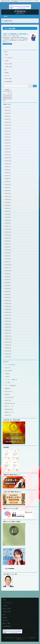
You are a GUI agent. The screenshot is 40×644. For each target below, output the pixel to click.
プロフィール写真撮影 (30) (10, 386)
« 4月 (4, 100)
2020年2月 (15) (8, 330)
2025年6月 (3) (8, 140)
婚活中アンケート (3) (9, 406)
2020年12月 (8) (8, 300)
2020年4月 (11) (8, 324)
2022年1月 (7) (8, 262)
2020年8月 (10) (8, 312)
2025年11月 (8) (8, 125)
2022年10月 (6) (8, 235)
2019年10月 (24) (8, 342)
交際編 (14, 36)
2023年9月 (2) (8, 202)
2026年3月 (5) (8, 113)
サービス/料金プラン (9, 58)
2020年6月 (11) (8, 318)
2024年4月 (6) (8, 182)
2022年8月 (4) (8, 241)
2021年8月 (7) (8, 277)
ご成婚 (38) (7, 374)
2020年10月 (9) (8, 306)
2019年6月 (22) (8, 354)
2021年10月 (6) (8, 271)
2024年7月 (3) (8, 173)
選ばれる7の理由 (8, 64)
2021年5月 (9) (8, 286)
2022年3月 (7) (8, 256)
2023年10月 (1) (8, 199)
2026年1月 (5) (8, 119)
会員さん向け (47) (9, 391)
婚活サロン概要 (8, 79)
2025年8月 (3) (8, 134)
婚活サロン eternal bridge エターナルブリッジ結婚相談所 (22, 638)
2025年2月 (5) (8, 152)
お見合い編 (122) (8, 371)
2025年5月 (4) (8, 143)
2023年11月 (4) (8, 197)
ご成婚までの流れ (9, 67)
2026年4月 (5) (8, 110)
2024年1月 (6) (8, 191)
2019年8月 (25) (8, 348)
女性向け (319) (8, 400)
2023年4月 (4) (8, 217)
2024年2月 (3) (8, 188)
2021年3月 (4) (8, 292)
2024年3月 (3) (8, 185)
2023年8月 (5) (8, 205)
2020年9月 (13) (8, 309)
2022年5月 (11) (8, 250)
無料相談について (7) (9, 412)
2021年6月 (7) (8, 283)
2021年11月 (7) (8, 268)
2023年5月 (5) (8, 214)
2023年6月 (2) (8, 211)
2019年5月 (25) (8, 357)
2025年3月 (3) (8, 149)
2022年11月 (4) (8, 232)
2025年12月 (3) (8, 122)
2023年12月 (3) (8, 194)
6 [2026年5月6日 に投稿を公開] (6, 94)
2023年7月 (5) (8, 208)
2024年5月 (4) (8, 179)
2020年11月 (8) (8, 303)
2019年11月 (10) (8, 339)
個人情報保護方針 (9, 82)
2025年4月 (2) (8, 146)
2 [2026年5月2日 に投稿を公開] (10, 93)
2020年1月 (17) (8, 333)
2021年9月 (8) (8, 274)
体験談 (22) (7, 394)
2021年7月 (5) (8, 280)
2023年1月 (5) (8, 226)
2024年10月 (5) (8, 164)
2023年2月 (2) (8, 223)
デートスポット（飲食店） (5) (11, 380)
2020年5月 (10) (8, 321)
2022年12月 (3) (8, 229)
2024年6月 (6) (8, 176)
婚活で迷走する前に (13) (10, 403)
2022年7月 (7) (8, 244)
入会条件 (7, 61)
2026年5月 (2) (8, 107)
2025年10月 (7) (8, 128)
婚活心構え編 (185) (9, 409)
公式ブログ (7, 76)
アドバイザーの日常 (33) (10, 365)
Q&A (6, 70)
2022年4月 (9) (8, 253)
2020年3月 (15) (8, 327)
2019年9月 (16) (8, 345)
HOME (6, 55)
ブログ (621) (7, 383)
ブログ (10, 36)
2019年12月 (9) (8, 336)
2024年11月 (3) (8, 161)
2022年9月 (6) (8, 238)
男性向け (18, 36)
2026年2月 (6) (8, 116)
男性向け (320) (8, 415)
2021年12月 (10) (8, 265)
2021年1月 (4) (8, 297)
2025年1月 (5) (8, 155)
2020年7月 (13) (8, 315)
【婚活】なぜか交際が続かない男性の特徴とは (15, 34)
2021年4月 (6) (8, 289)
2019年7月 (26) (8, 351)
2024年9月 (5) (8, 167)
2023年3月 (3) (8, 220)
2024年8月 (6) (8, 170)
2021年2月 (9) (8, 295)
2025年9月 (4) (8, 131)
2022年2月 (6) (8, 259)
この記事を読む (8, 44)
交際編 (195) (7, 388)
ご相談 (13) (7, 377)
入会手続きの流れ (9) (9, 397)
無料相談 (7, 73)
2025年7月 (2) (8, 137)
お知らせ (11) (8, 368)
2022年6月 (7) (8, 247)
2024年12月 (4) (8, 158)
